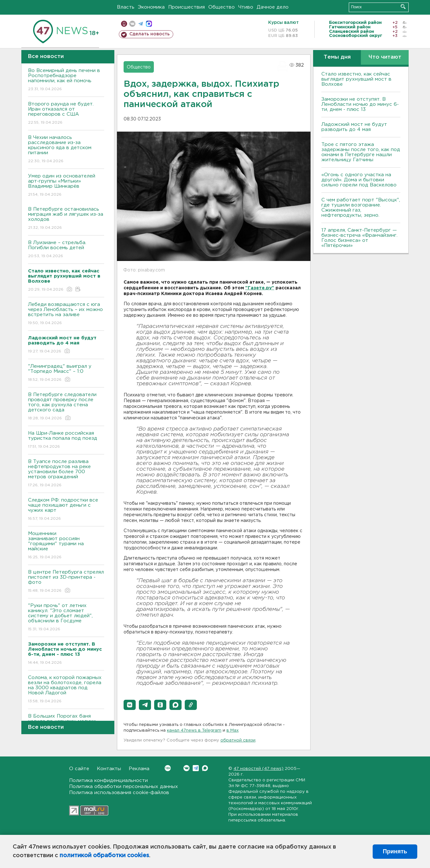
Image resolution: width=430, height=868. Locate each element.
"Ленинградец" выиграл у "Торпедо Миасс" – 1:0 (66, 373)
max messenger (149, 24)
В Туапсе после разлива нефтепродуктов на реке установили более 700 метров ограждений (66, 474)
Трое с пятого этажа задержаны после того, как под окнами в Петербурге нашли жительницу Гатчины (361, 152)
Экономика (151, 7)
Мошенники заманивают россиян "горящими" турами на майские (66, 546)
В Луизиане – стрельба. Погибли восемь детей (66, 250)
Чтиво (246, 7)
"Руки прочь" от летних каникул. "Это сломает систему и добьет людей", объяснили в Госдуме (66, 618)
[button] (130, 705)
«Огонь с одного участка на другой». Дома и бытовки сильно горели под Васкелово (359, 180)
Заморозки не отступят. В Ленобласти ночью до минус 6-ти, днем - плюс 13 (360, 104)
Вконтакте (168, 768)
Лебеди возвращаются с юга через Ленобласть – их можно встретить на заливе (66, 314)
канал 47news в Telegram (194, 731)
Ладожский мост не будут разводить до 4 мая (354, 127)
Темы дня (337, 57)
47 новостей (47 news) (258, 769)
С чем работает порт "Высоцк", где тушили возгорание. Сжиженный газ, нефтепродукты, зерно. (361, 208)
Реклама (139, 769)
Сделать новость (150, 34)
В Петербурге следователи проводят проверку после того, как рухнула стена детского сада (66, 407)
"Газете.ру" (260, 288)
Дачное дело (273, 7)
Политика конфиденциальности (108, 781)
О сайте (79, 769)
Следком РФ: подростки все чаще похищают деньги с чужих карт (66, 510)
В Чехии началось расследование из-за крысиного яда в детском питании (66, 150)
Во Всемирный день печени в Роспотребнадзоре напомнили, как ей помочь (66, 80)
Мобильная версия (124, 24)
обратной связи (238, 740)
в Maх (233, 731)
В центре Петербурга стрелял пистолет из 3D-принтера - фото (66, 582)
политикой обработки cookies (104, 856)
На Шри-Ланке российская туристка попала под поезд (66, 440)
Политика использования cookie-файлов (119, 793)
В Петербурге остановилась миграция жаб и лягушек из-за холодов (66, 219)
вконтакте (132, 24)
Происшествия (186, 7)
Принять (395, 851)
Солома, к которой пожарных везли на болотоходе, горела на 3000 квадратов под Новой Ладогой (66, 690)
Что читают (385, 57)
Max (205, 768)
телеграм (141, 24)
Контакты (109, 769)
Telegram (196, 768)
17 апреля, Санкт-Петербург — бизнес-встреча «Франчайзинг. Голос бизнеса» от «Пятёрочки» (359, 238)
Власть (126, 7)
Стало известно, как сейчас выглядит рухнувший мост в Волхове (356, 79)
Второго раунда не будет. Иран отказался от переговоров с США (66, 114)
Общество (222, 7)
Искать (403, 7)
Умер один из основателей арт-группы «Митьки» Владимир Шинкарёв (66, 186)
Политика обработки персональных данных (124, 787)
